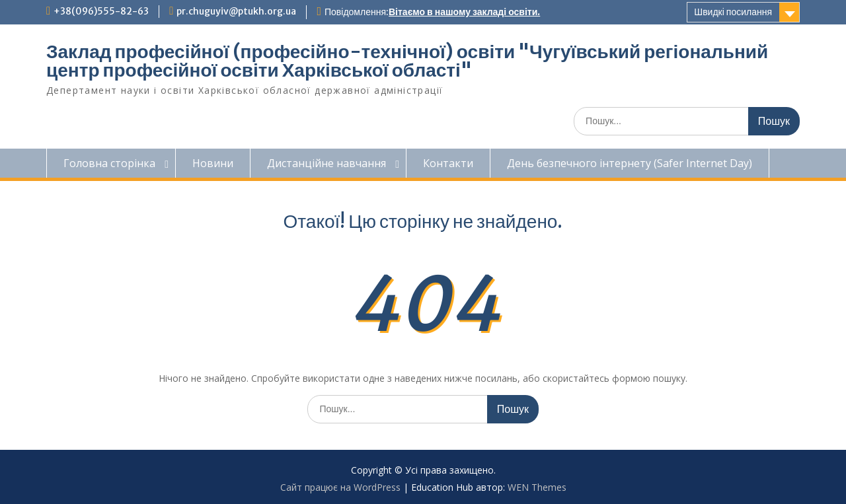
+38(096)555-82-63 (101, 11)
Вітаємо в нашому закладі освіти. (464, 12)
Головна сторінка (109, 163)
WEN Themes (537, 487)
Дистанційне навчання (327, 163)
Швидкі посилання (733, 12)
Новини (213, 163)
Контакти (448, 163)
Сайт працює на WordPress (340, 487)
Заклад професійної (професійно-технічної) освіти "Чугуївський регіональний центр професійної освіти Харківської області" (407, 61)
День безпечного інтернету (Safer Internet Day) (630, 163)
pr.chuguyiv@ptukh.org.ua (236, 11)
